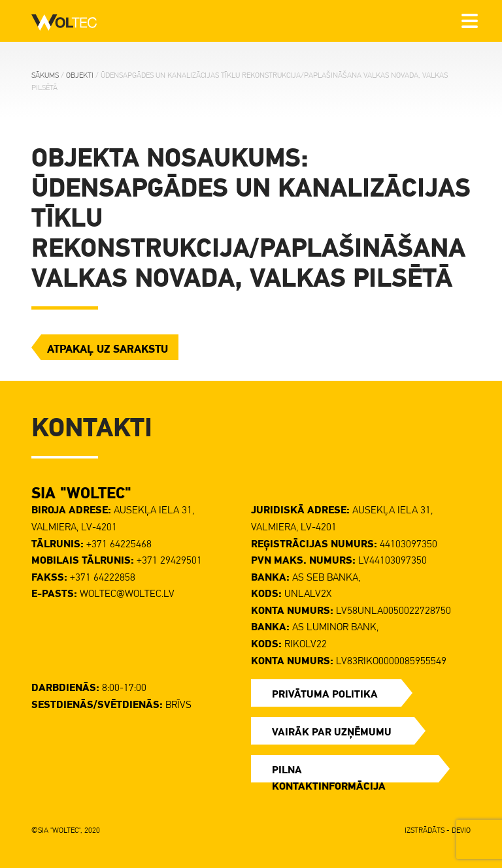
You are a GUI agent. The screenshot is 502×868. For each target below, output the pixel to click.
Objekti (80, 75)
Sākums (45, 75)
